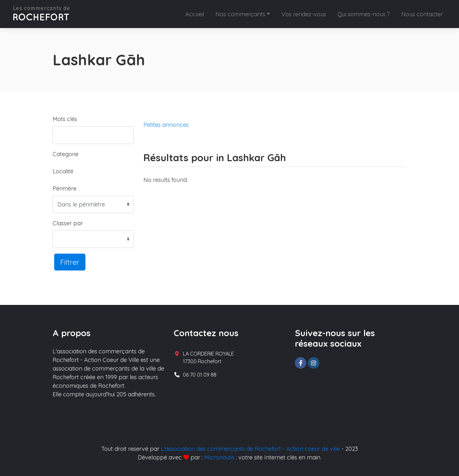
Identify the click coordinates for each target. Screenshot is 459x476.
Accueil (195, 14)
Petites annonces (166, 125)
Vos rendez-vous (304, 14)
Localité (63, 171)
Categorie (66, 154)
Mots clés (65, 119)
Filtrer (70, 262)
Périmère (65, 188)
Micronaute (219, 457)
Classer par (68, 223)
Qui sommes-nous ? (364, 14)
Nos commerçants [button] (240, 14)
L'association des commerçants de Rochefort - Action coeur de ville (250, 449)
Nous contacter (422, 14)
